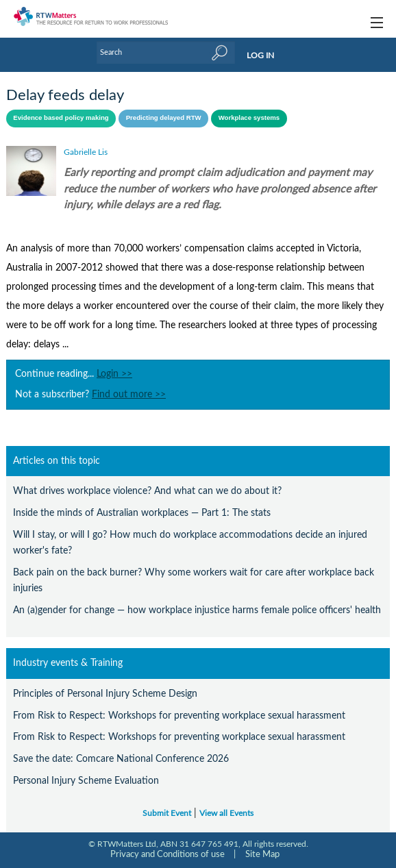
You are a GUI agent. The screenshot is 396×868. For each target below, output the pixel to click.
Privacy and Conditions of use (168, 854)
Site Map (262, 854)
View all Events (226, 814)
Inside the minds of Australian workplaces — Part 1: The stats (142, 513)
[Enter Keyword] (166, 52)
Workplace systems (249, 117)
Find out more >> (129, 395)
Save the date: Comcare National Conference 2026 (121, 759)
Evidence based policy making (61, 117)
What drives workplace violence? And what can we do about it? (147, 491)
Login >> (114, 374)
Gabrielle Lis (86, 152)
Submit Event (167, 814)
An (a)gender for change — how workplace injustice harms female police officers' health (197, 610)
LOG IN (260, 55)
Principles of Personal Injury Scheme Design (105, 694)
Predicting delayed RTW (164, 117)
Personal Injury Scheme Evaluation (86, 781)
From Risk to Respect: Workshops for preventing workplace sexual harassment (179, 716)
